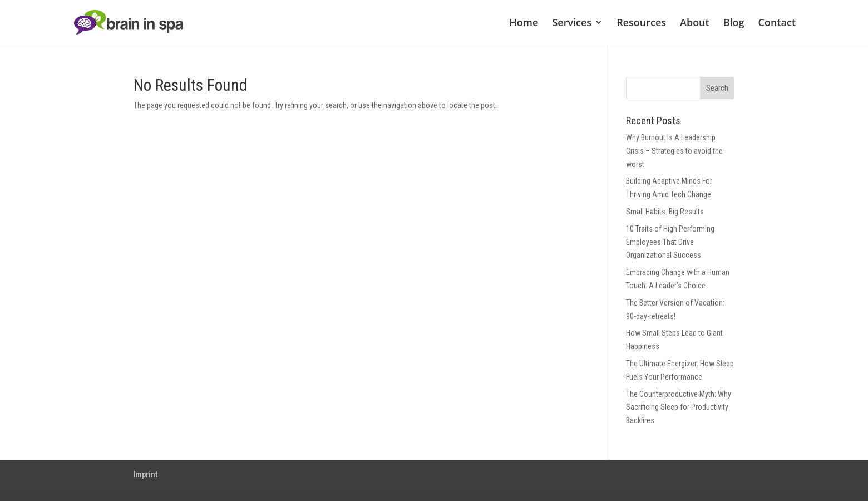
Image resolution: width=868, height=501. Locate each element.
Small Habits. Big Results (665, 212)
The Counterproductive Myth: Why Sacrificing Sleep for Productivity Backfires (679, 407)
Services (572, 24)
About (695, 24)
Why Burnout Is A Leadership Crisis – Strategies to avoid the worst (674, 151)
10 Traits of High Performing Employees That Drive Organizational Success (670, 242)
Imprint (146, 474)
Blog (734, 24)
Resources (641, 24)
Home (524, 24)
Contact (777, 24)
